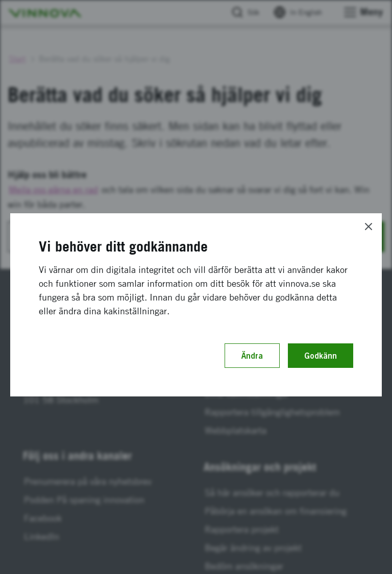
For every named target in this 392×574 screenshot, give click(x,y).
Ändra (252, 356)
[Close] (369, 227)
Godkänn (321, 356)
